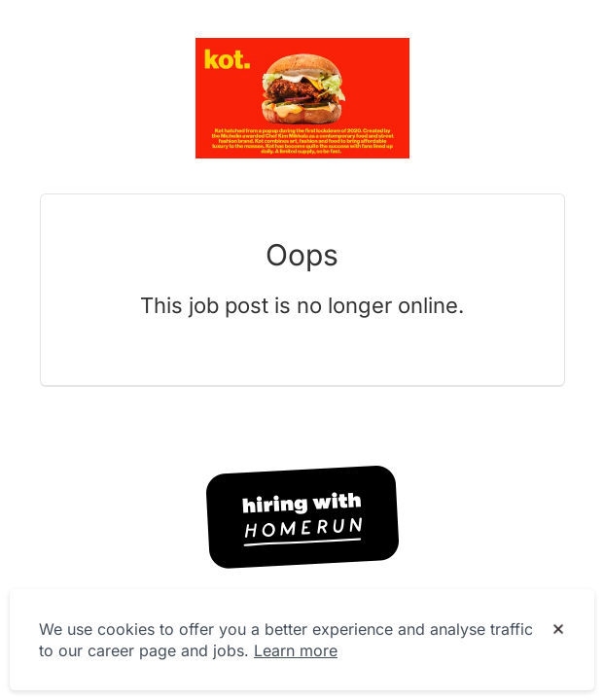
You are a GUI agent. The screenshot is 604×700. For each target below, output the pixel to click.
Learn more (296, 650)
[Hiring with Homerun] (302, 517)
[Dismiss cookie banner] (558, 630)
